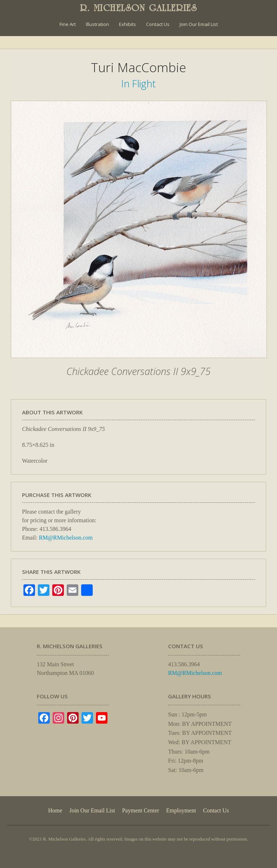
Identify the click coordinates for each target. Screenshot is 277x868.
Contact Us (158, 24)
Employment (181, 810)
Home (55, 810)
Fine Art (68, 24)
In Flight (138, 84)
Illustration (97, 24)
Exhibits (127, 24)
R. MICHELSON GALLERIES (139, 8)
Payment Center (140, 810)
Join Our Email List (199, 24)
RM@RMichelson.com (66, 538)
